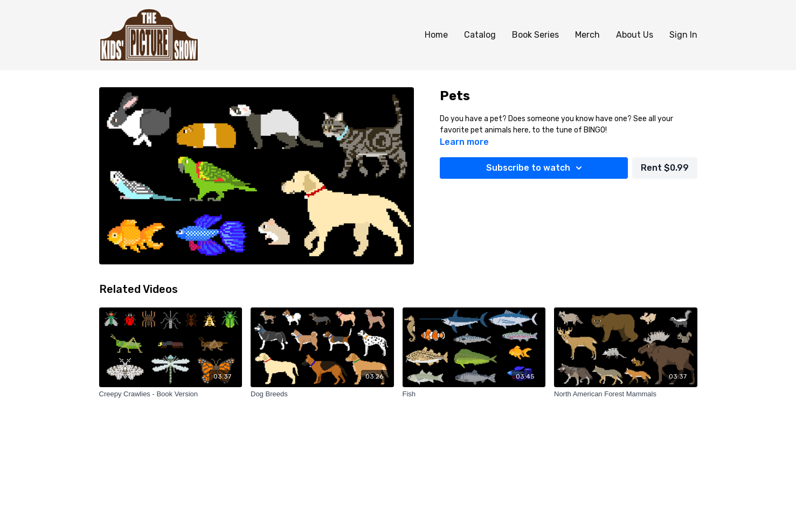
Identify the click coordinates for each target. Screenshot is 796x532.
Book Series (535, 35)
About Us (635, 35)
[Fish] (474, 394)
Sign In (683, 35)
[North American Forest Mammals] (626, 394)
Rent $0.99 (665, 168)
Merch (587, 35)
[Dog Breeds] (322, 394)
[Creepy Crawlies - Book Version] (171, 394)
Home (436, 35)
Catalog (480, 35)
